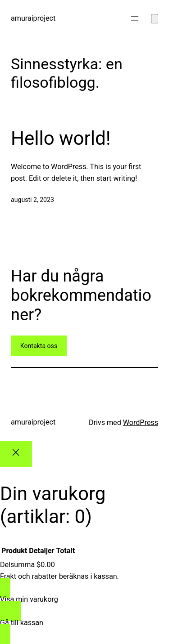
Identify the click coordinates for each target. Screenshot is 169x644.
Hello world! (61, 138)
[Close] (16, 454)
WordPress (141, 423)
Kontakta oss (39, 346)
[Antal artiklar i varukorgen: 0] (155, 19)
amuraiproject (33, 18)
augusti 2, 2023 (32, 200)
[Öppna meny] (135, 18)
